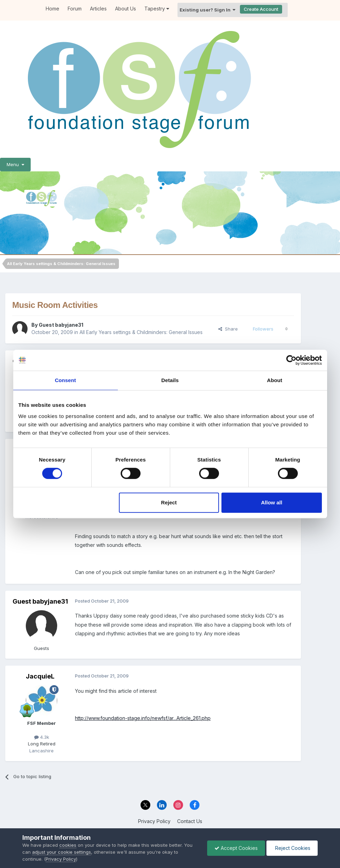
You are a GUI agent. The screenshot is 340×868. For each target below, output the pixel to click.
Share (228, 329)
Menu (15, 164)
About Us (126, 9)
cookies (68, 845)
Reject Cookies (292, 848)
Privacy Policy (154, 821)
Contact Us (190, 821)
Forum (75, 9)
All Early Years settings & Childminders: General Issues (141, 332)
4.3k (42, 737)
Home (52, 9)
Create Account (261, 9)
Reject (169, 502)
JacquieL (40, 676)
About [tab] (275, 380)
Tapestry (157, 9)
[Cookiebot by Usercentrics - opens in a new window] (291, 360)
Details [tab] (170, 380)
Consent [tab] (65, 380)
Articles (98, 9)
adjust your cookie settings (62, 852)
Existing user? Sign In (207, 10)
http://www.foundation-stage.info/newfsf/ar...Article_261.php (143, 718)
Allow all (272, 502)
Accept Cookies (236, 848)
